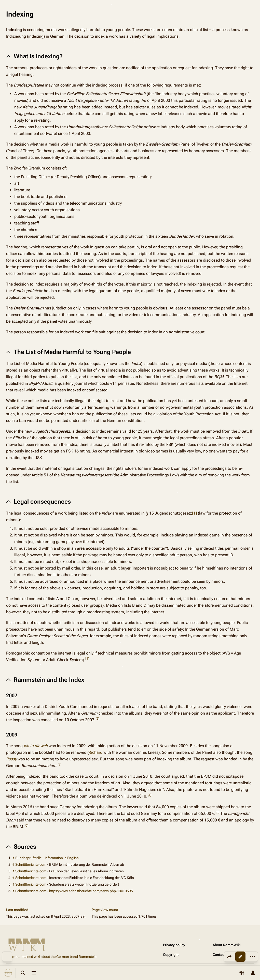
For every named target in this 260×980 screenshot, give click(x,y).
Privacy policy (174, 945)
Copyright (171, 955)
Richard (95, 752)
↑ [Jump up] (13, 858)
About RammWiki (227, 945)
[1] (194, 513)
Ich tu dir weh (36, 746)
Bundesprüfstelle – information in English (47, 858)
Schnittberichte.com (31, 864)
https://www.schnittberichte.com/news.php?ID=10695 (91, 891)
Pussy (11, 759)
